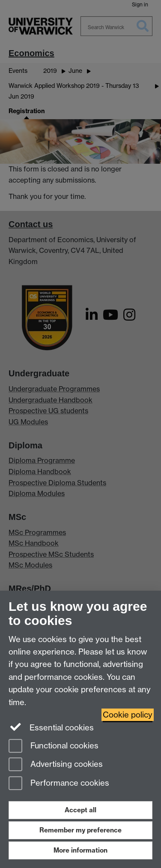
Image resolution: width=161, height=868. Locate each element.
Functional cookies (54, 746)
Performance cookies (59, 784)
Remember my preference (80, 830)
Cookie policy (128, 715)
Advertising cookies (56, 765)
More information (80, 850)
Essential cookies (51, 727)
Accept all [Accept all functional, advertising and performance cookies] (80, 810)
